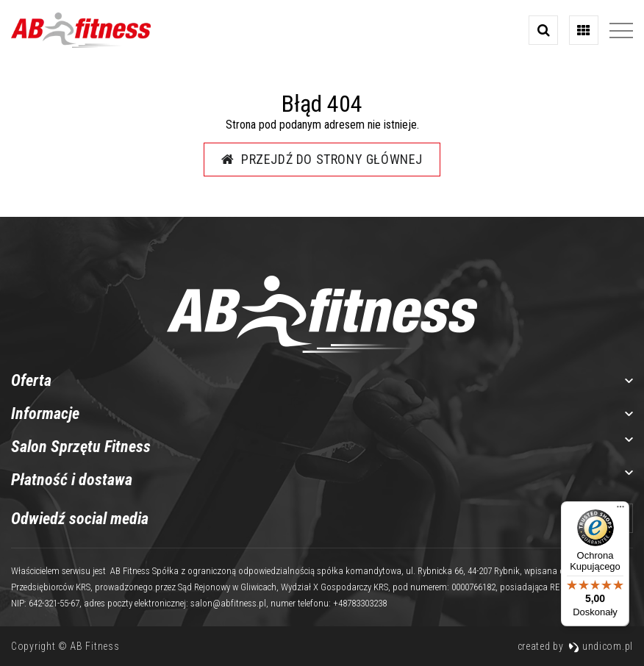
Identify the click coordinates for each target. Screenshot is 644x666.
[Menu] (620, 510)
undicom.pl (601, 646)
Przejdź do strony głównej (322, 159)
